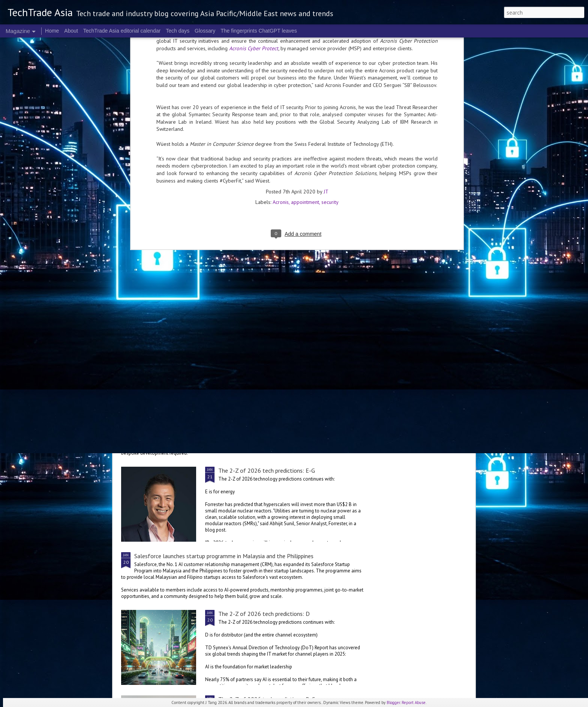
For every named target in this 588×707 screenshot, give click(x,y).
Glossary (205, 31)
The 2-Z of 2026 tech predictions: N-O (162, 274)
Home (52, 31)
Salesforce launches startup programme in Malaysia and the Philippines (224, 556)
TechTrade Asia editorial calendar (122, 31)
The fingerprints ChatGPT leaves (259, 31)
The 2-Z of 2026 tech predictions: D (264, 614)
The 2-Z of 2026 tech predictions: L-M (251, 274)
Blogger (393, 703)
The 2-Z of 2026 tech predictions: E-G (267, 470)
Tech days (178, 31)
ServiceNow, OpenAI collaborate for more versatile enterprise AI (215, 419)
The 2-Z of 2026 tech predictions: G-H (267, 334)
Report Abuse (414, 703)
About (71, 31)
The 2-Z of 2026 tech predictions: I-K (339, 274)
